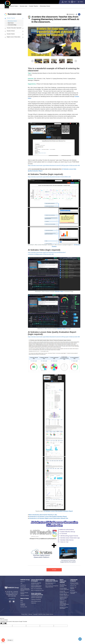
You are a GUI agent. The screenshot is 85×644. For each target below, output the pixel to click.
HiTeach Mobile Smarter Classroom (64, 589)
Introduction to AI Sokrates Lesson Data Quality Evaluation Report (48, 516)
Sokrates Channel (25, 596)
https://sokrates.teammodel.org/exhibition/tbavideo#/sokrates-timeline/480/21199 (49, 177)
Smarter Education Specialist (14, 28)
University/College (12, 25)
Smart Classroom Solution (63, 581)
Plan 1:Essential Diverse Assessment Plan (51, 583)
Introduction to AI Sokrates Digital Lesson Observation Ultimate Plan (49, 518)
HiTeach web (73, 586)
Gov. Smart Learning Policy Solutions (63, 585)
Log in (66, 2)
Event (22, 602)
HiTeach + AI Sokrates (73, 588)
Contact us (23, 585)
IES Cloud (72, 590)
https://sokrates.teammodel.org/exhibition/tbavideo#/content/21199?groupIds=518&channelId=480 (54, 165)
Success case (23, 6)
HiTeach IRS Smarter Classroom (64, 592)
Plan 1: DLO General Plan (37, 589)
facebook (79, 14)
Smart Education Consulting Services (37, 594)
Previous (32, 61)
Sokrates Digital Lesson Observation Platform (36, 586)
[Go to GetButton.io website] (3, 643)
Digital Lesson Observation (14, 37)
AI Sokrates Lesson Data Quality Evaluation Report (58, 511)
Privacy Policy (24, 614)
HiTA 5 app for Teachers (74, 593)
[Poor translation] (5, 624)
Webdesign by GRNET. (59, 614)
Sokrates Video (59, 291)
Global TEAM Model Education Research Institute (25, 590)
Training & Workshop (36, 600)
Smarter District (11, 34)
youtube (14, 601)
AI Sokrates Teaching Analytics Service (36, 583)
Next (76, 61)
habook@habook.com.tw (12, 595)
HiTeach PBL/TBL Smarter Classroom (64, 595)
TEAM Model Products (74, 580)
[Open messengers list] (3, 640)
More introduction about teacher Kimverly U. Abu (43, 515)
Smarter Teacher (34, 6)
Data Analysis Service (36, 601)
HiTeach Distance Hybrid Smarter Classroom (64, 598)
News (22, 600)
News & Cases (14, 6)
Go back (54, 570)
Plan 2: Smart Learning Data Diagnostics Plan (52, 586)
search (69, 2)
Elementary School (45, 6)
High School (11, 23)
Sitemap (30, 614)
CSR (21, 583)
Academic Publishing (23, 604)
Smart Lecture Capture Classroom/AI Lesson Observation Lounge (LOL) (64, 603)
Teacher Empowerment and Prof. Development (37, 597)
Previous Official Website (24, 593)
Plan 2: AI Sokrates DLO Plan (37, 590)
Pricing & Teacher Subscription (64, 608)
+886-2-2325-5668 (12, 596)
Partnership (23, 587)
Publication (34, 603)
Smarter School (11, 31)
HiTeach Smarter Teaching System (74, 583)
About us (23, 582)
